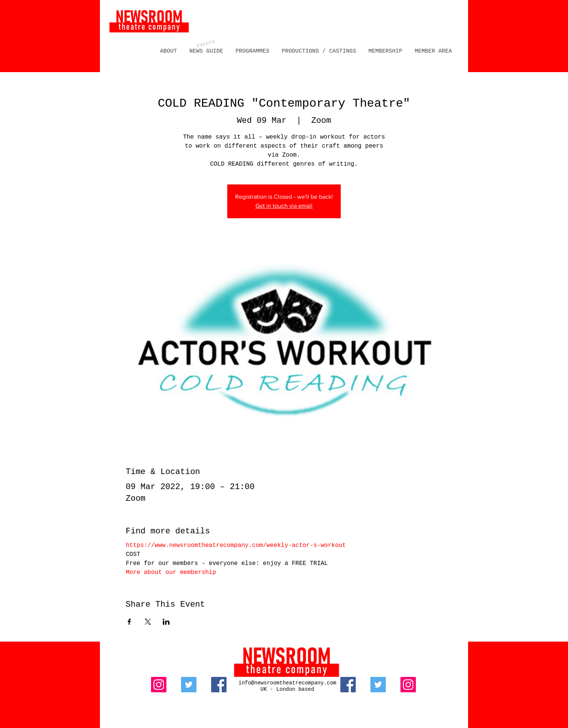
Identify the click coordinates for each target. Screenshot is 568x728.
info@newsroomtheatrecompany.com (287, 683)
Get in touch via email (284, 206)
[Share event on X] (148, 622)
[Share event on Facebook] (129, 622)
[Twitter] (189, 685)
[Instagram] (159, 685)
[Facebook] (219, 685)
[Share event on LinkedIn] (166, 622)
